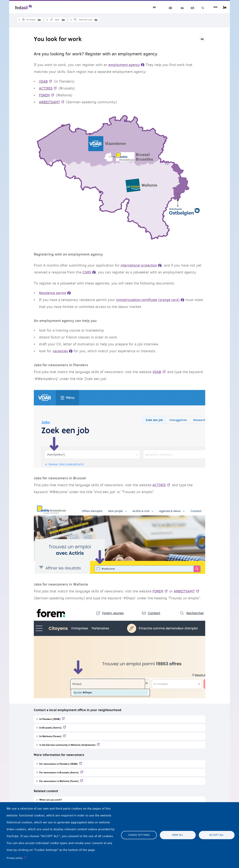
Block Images (166, 8)
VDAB (43, 82)
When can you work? (51, 800)
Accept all (217, 835)
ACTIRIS (46, 88)
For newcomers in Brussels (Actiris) (59, 773)
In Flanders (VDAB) (50, 719)
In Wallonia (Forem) (50, 736)
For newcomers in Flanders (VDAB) (59, 764)
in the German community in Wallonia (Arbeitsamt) (67, 745)
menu (215, 7)
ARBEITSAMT (50, 102)
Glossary (190, 8)
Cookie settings (139, 835)
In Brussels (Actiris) (51, 728)
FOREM (45, 95)
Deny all (178, 835)
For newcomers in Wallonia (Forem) (59, 781)
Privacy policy (15, 858)
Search (202, 8)
